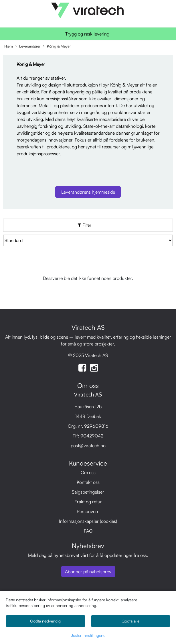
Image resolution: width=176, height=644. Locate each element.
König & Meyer (57, 46)
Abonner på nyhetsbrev (88, 572)
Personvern (88, 511)
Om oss (88, 472)
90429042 (92, 436)
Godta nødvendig (45, 621)
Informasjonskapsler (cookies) (88, 521)
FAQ (88, 531)
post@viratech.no (88, 445)
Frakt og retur (88, 502)
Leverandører (28, 46)
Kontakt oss (88, 482)
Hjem (9, 46)
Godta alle (130, 621)
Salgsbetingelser (88, 492)
